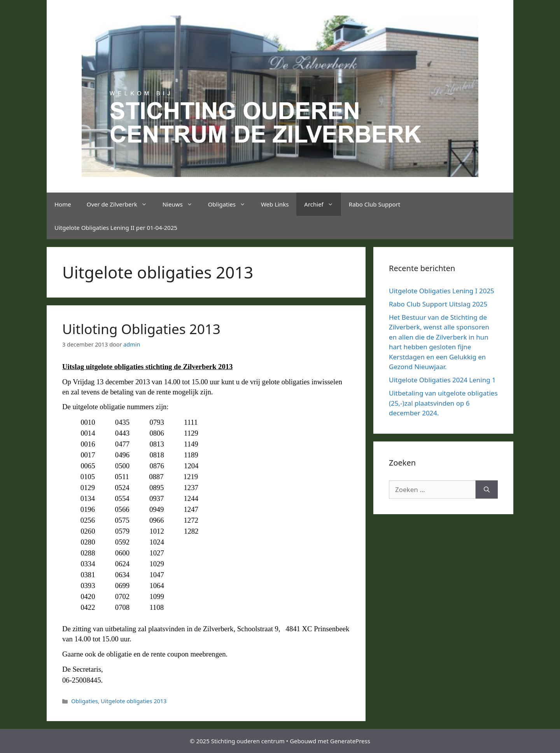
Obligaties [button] (231, 204)
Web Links (275, 204)
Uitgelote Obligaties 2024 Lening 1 (442, 380)
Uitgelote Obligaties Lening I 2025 (442, 291)
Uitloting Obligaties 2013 (141, 329)
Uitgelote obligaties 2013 (134, 701)
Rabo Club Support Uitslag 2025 (438, 304)
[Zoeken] (487, 490)
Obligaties (85, 701)
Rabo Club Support (374, 204)
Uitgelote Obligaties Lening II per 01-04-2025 (116, 228)
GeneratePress (350, 741)
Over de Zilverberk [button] (121, 204)
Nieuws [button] (181, 204)
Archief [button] (322, 204)
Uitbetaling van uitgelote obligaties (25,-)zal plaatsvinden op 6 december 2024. (443, 403)
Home (63, 204)
